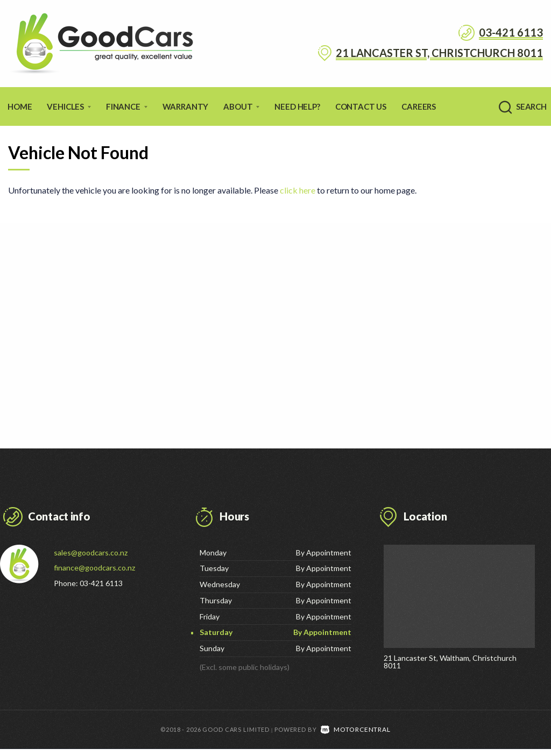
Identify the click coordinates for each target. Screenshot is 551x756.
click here (298, 190)
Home (20, 106)
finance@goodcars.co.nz (94, 568)
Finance (127, 106)
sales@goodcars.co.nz (91, 552)
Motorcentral (356, 736)
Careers (419, 106)
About (241, 106)
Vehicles (69, 106)
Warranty (186, 106)
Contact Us (361, 106)
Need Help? (297, 106)
